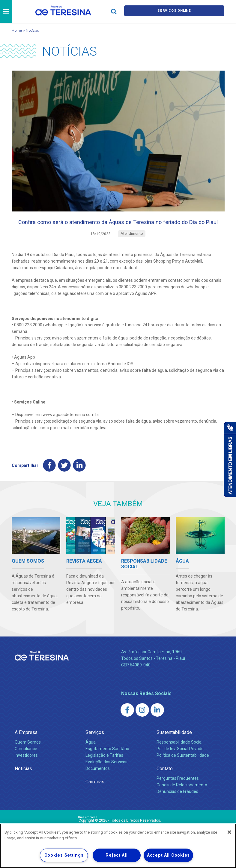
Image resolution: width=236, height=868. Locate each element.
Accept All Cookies (168, 855)
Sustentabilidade (174, 746)
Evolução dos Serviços (106, 775)
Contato (165, 782)
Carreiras (95, 795)
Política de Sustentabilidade (183, 768)
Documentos (98, 782)
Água (91, 755)
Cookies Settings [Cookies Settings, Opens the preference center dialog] (64, 855)
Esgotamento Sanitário (107, 762)
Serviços (95, 746)
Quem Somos (28, 755)
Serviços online (174, 12)
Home (17, 30)
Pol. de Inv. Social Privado (180, 762)
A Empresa (26, 746)
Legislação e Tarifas (104, 768)
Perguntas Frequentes (178, 791)
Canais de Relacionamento (182, 798)
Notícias (32, 30)
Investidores (26, 768)
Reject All (117, 855)
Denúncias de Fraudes (177, 805)
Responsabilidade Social (179, 755)
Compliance (26, 762)
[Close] (229, 832)
